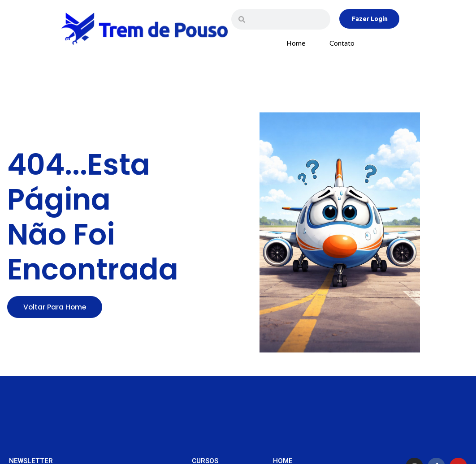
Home (296, 43)
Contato (342, 43)
